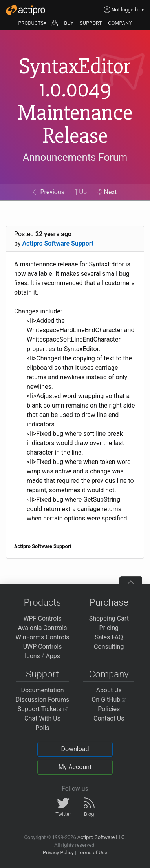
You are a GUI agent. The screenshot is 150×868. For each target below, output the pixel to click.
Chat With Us (42, 718)
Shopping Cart (109, 618)
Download (75, 749)
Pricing (109, 628)
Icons (32, 656)
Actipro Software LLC (101, 837)
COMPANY (120, 23)
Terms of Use (92, 853)
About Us (109, 690)
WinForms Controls (43, 637)
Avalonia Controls (43, 628)
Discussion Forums (43, 700)
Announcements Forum (75, 157)
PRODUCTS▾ (32, 23)
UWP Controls (43, 647)
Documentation (42, 690)
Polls (42, 728)
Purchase (109, 602)
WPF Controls (42, 618)
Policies (109, 709)
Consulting (109, 647)
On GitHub (109, 700)
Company (109, 674)
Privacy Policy (58, 853)
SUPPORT (91, 23)
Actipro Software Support (58, 243)
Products (43, 602)
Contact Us (109, 718)
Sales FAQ (109, 637)
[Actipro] (26, 10)
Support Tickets (43, 709)
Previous (49, 192)
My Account (75, 767)
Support (42, 674)
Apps (53, 656)
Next (107, 192)
